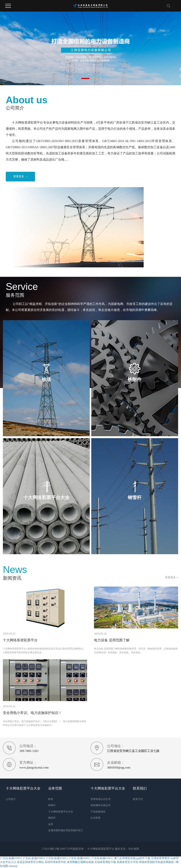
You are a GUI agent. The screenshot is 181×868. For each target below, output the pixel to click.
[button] (85, 78)
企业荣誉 (96, 818)
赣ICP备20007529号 (62, 849)
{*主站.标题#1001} (11, 858)
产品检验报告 (98, 812)
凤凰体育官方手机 (127, 862)
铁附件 (52, 805)
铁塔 (51, 799)
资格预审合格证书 (101, 805)
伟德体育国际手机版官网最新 (156, 862)
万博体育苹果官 (160, 858)
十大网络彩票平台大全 (61, 812)
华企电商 (134, 849)
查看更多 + (172, 577)
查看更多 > (20, 176)
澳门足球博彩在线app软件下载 (132, 858)
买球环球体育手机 (55, 862)
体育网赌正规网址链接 (80, 862)
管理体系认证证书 (101, 799)
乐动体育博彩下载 (105, 862)
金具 (51, 824)
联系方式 (138, 799)
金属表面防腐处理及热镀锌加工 (66, 830)
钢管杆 (52, 818)
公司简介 (11, 799)
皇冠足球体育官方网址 (30, 862)
